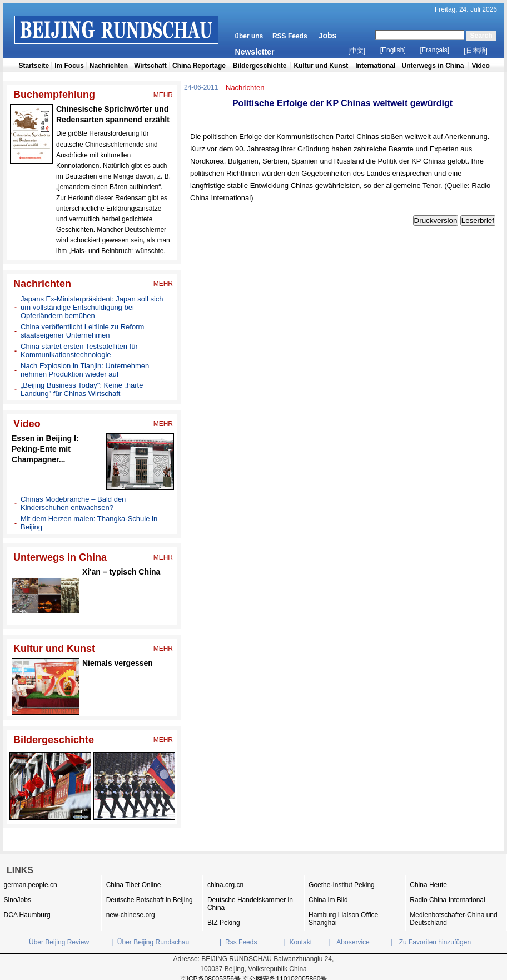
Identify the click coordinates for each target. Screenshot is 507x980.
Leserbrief (478, 221)
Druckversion (436, 221)
